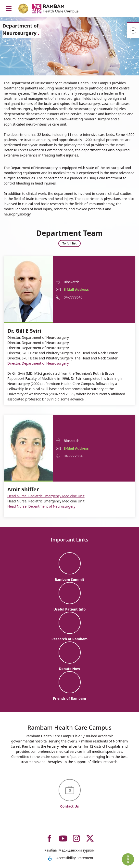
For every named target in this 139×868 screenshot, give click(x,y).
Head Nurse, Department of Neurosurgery (41, 506)
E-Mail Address (76, 290)
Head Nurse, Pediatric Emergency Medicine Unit (46, 496)
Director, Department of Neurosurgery (38, 363)
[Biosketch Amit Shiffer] (28, 448)
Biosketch (72, 282)
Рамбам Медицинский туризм (69, 850)
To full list (70, 243)
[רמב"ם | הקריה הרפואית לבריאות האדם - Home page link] (55, 9)
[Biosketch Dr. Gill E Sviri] (28, 289)
